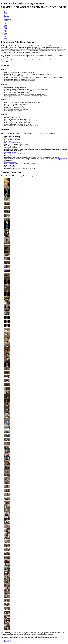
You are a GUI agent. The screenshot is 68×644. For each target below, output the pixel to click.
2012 (6, 32)
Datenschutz (8, 642)
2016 (6, 29)
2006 (6, 38)
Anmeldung (8, 19)
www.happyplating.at (61, 159)
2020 (6, 25)
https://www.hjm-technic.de (12, 143)
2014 (6, 30)
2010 (6, 33)
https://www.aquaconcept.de (12, 138)
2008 (6, 35)
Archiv (6, 21)
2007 (6, 37)
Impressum (7, 640)
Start (6, 17)
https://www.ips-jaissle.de (12, 152)
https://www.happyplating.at (12, 147)
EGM (6, 11)
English (6, 16)
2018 (6, 27)
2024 (6, 24)
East (5, 13)
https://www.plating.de (11, 167)
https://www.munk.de (10, 162)
